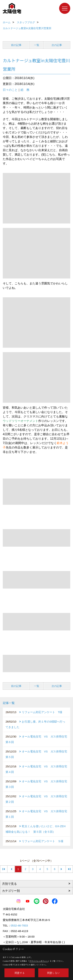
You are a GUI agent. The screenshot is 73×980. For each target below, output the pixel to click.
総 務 (25, 90)
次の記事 (57, 45)
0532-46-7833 (19, 925)
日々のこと (10, 90)
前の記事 (16, 45)
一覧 (37, 45)
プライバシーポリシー (39, 961)
